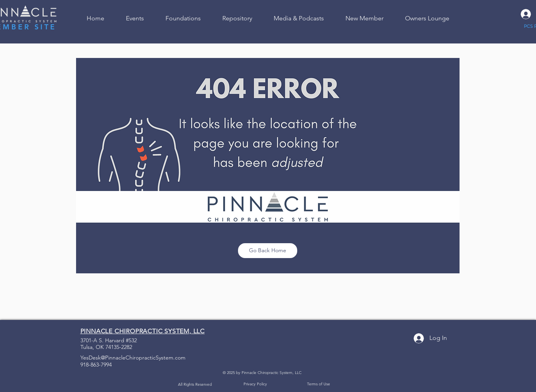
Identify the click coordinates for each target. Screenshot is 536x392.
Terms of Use (319, 384)
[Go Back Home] (268, 251)
